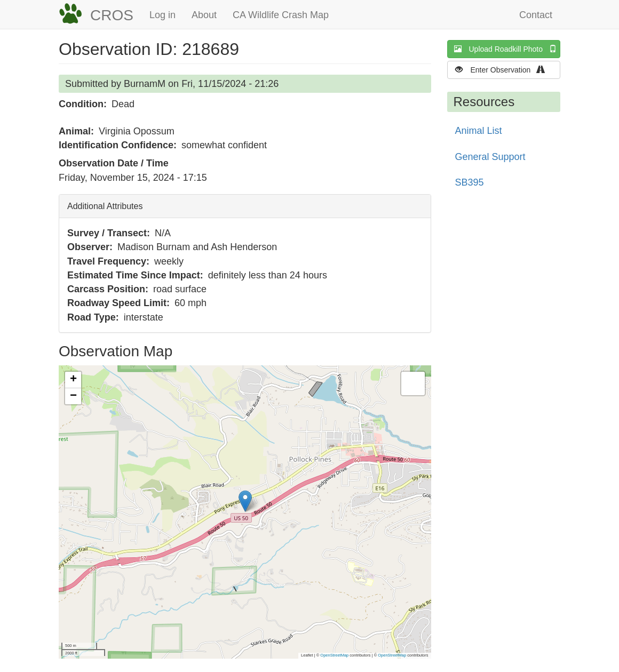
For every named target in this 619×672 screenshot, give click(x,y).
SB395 (470, 182)
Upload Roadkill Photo (507, 49)
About (204, 15)
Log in (162, 15)
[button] (245, 501)
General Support (490, 157)
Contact (536, 15)
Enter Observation (503, 70)
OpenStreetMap (334, 655)
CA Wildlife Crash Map (281, 15)
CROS (112, 15)
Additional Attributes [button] (105, 206)
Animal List (479, 131)
